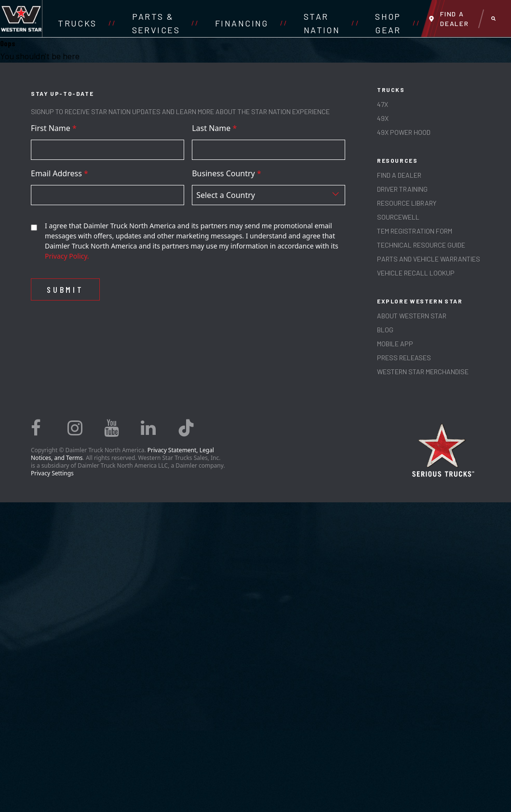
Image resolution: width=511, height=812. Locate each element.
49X (383, 118)
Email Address (60, 173)
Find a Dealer (399, 175)
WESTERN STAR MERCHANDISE (423, 372)
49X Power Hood (404, 132)
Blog (385, 330)
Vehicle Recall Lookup (416, 273)
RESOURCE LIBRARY (407, 203)
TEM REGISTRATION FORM (415, 231)
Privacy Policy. (67, 256)
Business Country (227, 173)
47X (383, 104)
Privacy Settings (52, 473)
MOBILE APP (395, 344)
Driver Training (402, 189)
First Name (54, 128)
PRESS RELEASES (404, 358)
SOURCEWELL (398, 217)
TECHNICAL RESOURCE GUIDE (421, 245)
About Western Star (412, 316)
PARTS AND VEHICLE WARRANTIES (429, 259)
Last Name (214, 128)
